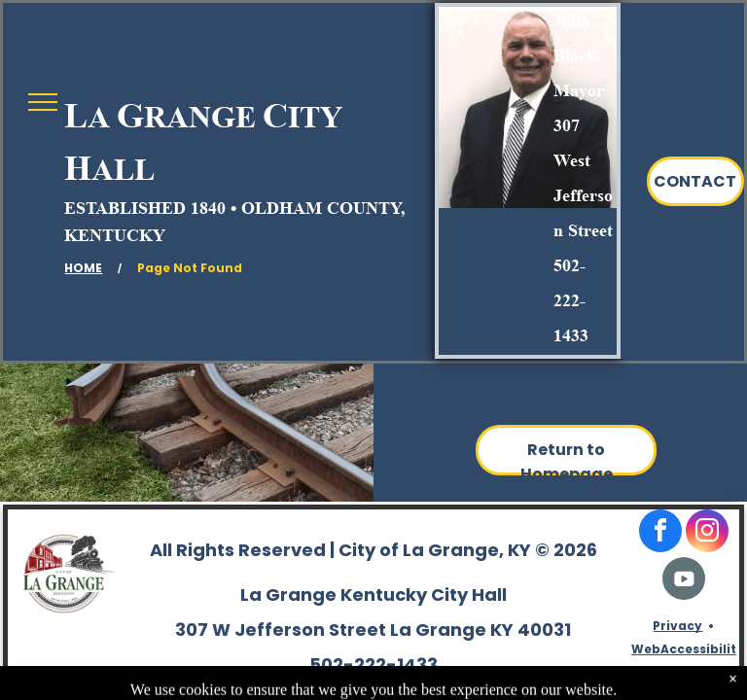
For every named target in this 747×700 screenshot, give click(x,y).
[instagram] (707, 533)
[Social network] (684, 581)
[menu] (43, 102)
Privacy (677, 626)
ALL (123, 169)
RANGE (200, 117)
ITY (315, 117)
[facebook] (660, 533)
